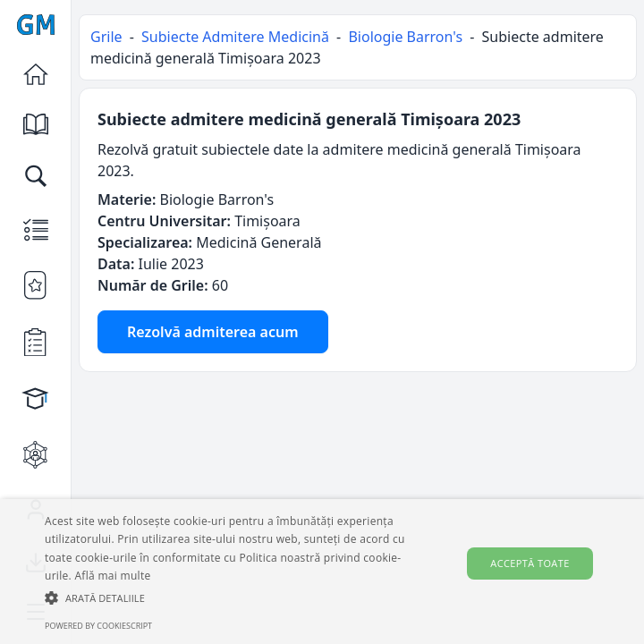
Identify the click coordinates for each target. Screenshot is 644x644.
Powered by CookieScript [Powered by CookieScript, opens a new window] (98, 626)
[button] (225, 597)
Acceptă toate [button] (530, 563)
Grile (106, 37)
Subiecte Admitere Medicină (235, 37)
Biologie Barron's (405, 37)
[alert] (322, 572)
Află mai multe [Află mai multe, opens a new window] (112, 576)
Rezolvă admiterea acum (213, 332)
